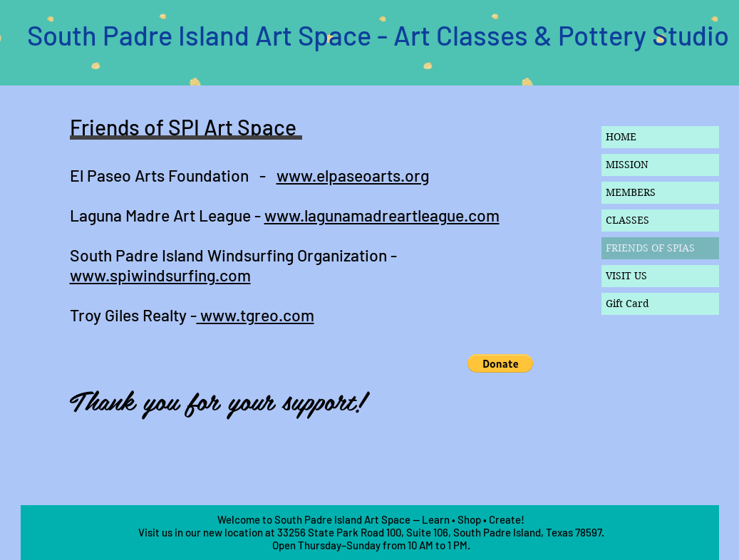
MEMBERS (631, 192)
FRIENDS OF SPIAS (650, 248)
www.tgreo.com (257, 315)
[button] (500, 363)
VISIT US (626, 276)
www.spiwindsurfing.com (160, 275)
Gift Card (627, 304)
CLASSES (627, 220)
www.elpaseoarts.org (353, 175)
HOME (621, 137)
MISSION (627, 165)
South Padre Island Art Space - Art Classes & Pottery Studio (378, 35)
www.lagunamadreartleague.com (382, 215)
